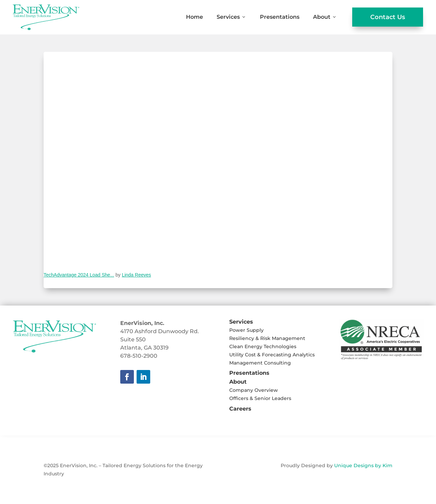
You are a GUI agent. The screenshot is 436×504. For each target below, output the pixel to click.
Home (194, 17)
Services (231, 17)
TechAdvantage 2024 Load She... (79, 275)
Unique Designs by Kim (363, 465)
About (325, 17)
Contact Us (388, 17)
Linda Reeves (137, 275)
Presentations (280, 17)
